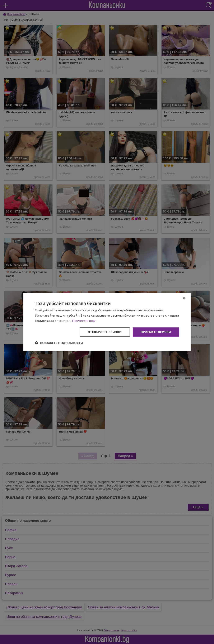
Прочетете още (84, 321)
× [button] (184, 298)
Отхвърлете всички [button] (105, 332)
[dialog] (107, 322)
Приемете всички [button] (156, 332)
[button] (59, 343)
